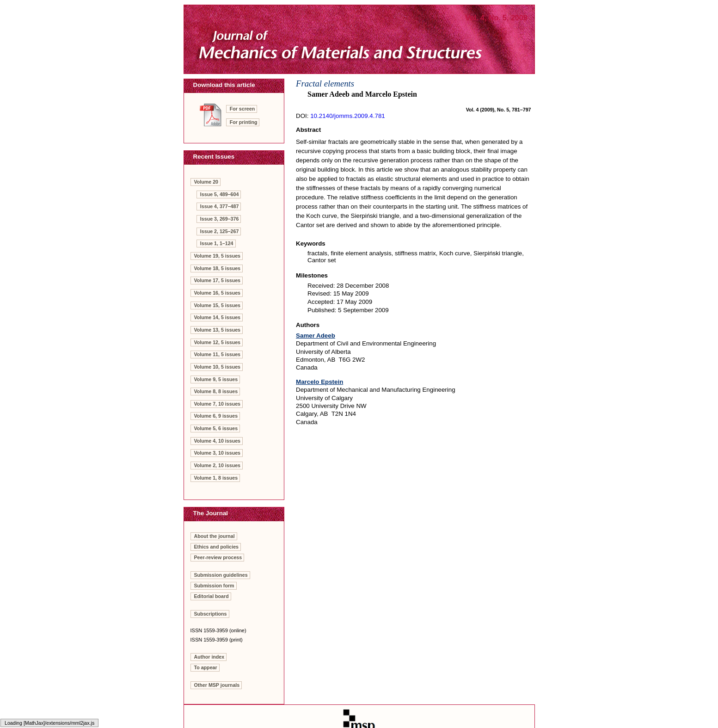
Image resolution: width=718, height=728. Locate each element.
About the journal (215, 536)
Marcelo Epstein (319, 382)
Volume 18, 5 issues (218, 268)
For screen (242, 109)
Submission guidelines (221, 575)
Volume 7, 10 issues (218, 404)
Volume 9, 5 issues (216, 379)
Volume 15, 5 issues (218, 305)
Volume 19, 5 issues (218, 256)
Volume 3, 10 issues (218, 453)
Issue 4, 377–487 (220, 206)
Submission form (214, 586)
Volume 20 (206, 182)
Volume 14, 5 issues (218, 317)
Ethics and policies (217, 547)
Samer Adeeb (316, 336)
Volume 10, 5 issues (218, 367)
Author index (209, 657)
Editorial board (212, 596)
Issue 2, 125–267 (220, 231)
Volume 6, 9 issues (216, 416)
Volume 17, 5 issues (218, 280)
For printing (244, 122)
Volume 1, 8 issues (216, 478)
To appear (206, 667)
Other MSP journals (217, 685)
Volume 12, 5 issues (218, 342)
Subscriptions (211, 614)
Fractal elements (325, 83)
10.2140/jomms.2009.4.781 (348, 116)
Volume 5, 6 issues (216, 428)
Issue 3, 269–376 (220, 219)
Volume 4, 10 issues (218, 441)
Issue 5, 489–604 (220, 194)
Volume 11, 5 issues (218, 354)
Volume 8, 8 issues (216, 391)
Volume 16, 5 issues (218, 293)
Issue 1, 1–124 (217, 243)
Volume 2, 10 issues (218, 465)
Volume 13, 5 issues (218, 330)
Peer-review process (218, 557)
